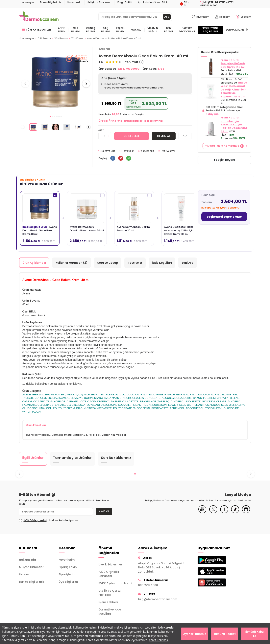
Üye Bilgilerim (68, 582)
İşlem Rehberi (108, 602)
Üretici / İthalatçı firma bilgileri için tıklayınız (131, 121)
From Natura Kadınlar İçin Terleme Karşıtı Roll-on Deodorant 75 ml (234, 124)
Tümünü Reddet (225, 634)
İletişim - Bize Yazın (99, 2)
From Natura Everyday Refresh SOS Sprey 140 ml (233, 63)
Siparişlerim (67, 575)
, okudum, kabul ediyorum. (49, 520)
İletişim (24, 575)
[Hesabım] (223, 17)
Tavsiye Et (127, 151)
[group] (56, 80)
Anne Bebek (61, 30)
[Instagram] (246, 512)
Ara (167, 17)
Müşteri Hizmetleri (32, 567)
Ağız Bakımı (169, 30)
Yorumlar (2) (135, 62)
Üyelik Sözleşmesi (111, 565)
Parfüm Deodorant (187, 30)
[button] (50, 117)
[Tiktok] (235, 512)
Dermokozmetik (237, 30)
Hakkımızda (74, 2)
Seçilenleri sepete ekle (224, 217)
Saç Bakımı (106, 30)
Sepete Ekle (132, 136)
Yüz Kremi (77, 38)
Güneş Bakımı (91, 30)
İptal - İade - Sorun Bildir (153, 2)
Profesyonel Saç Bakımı (211, 30)
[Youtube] (202, 512)
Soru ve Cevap (108, 263)
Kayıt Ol (104, 511)
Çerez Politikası (159, 640)
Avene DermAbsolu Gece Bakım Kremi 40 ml (114, 38)
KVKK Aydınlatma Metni (115, 583)
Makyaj (136, 30)
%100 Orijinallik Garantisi (109, 574)
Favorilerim (67, 560)
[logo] (39, 17)
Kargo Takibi (125, 2)
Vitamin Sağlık (153, 30)
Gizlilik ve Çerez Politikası (110, 593)
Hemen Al (164, 136)
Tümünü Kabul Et (254, 634)
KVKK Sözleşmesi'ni (35, 520)
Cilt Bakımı (76, 30)
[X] (213, 512)
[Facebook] (224, 512)
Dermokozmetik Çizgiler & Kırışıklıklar (76, 435)
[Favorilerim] (200, 17)
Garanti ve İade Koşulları (110, 612)
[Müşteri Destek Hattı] (224, 4)
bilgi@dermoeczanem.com (158, 599)
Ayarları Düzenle (195, 634)
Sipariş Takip (68, 567)
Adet (101, 130)
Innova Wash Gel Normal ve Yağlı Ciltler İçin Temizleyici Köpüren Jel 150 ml (234, 90)
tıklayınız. (212, 114)
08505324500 (148, 585)
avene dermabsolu (38, 435)
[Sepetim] (244, 17)
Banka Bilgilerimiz (51, 2)
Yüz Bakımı (61, 38)
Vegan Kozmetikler (114, 435)
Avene (104, 49)
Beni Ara (187, 263)
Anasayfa (28, 2)
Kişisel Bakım (120, 30)
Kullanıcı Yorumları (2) (72, 263)
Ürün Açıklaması (34, 263)
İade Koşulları (162, 263)
